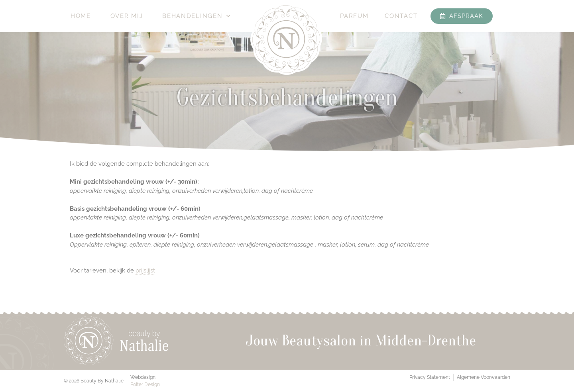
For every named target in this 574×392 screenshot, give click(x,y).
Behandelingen (197, 16)
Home (81, 16)
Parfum (354, 16)
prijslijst (145, 270)
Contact (401, 16)
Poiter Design (145, 384)
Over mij (127, 16)
